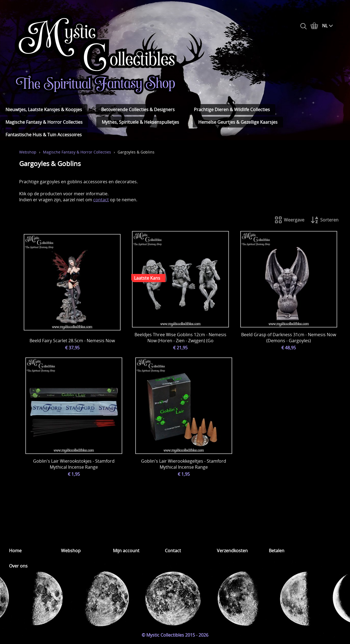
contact (101, 200)
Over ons (18, 566)
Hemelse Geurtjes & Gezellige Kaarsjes (238, 122)
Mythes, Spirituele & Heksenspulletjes (140, 122)
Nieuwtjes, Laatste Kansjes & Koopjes (44, 110)
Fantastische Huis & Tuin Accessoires (44, 135)
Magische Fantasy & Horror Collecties (44, 122)
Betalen (277, 551)
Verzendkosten (232, 551)
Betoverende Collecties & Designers (138, 110)
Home (15, 551)
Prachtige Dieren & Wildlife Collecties (232, 110)
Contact (173, 551)
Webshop (28, 152)
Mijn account (126, 551)
